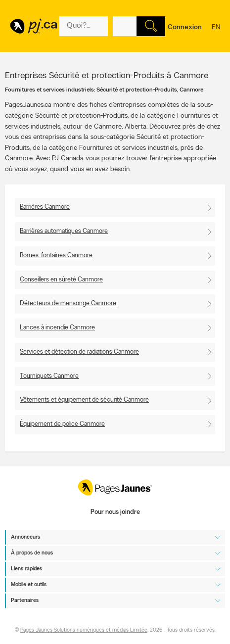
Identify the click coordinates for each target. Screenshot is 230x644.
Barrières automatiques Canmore (64, 231)
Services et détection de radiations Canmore (79, 352)
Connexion (185, 27)
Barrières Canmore (45, 207)
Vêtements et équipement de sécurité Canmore (84, 400)
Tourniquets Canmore (49, 376)
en (216, 34)
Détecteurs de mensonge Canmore (68, 303)
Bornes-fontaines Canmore (56, 255)
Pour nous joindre (115, 512)
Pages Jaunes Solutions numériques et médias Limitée (84, 630)
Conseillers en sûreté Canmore (61, 280)
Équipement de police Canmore (62, 424)
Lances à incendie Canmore (57, 328)
